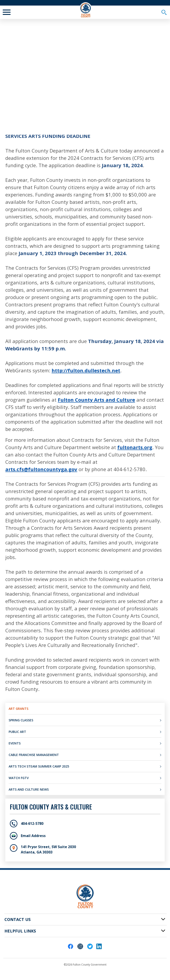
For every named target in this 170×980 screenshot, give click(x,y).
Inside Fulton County (49, 100)
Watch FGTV (19, 778)
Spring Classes (21, 720)
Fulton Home (15, 100)
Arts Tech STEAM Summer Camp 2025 (39, 766)
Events (15, 743)
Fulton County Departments (95, 100)
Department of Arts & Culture (29, 107)
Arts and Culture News (29, 789)
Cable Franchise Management (34, 755)
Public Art (17, 732)
